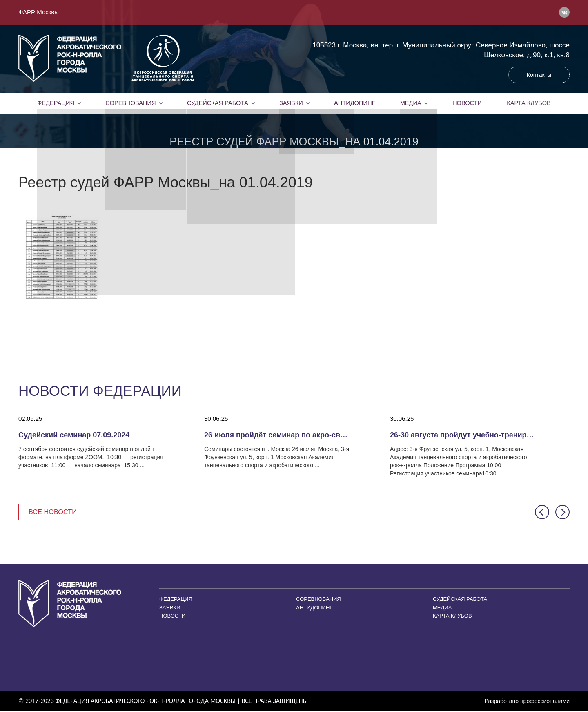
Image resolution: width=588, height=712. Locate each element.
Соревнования (131, 103)
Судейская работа (217, 103)
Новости (467, 103)
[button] (542, 512)
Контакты (539, 75)
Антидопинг (354, 103)
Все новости (54, 512)
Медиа (411, 103)
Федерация (56, 103)
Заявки (291, 103)
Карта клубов (529, 103)
